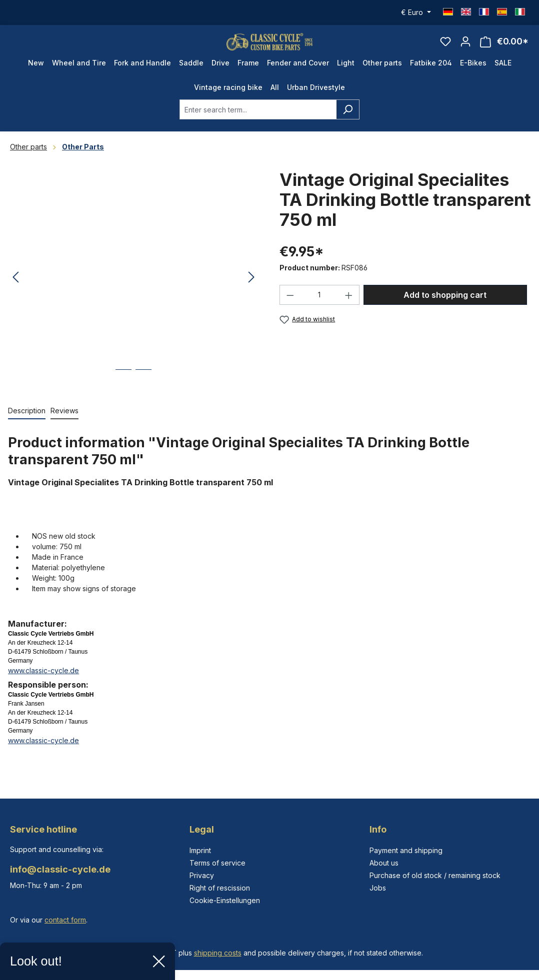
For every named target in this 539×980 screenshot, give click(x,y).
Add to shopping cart (445, 308)
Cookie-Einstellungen (225, 900)
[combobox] (258, 122)
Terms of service (217, 863)
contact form (65, 920)
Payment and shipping (406, 850)
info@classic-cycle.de (60, 869)
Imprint (200, 850)
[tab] (27, 424)
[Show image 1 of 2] (123, 390)
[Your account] (465, 48)
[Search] (348, 122)
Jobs (378, 888)
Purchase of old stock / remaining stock (435, 875)
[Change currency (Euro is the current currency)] (416, 12)
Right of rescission (220, 888)
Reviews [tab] (64, 424)
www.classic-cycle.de (43, 683)
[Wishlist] (445, 48)
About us (384, 863)
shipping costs (218, 953)
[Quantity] (320, 308)
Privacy (202, 875)
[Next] (251, 291)
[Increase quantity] (349, 308)
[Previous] (15, 291)
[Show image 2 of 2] (143, 390)
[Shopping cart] (504, 48)
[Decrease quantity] (290, 308)
